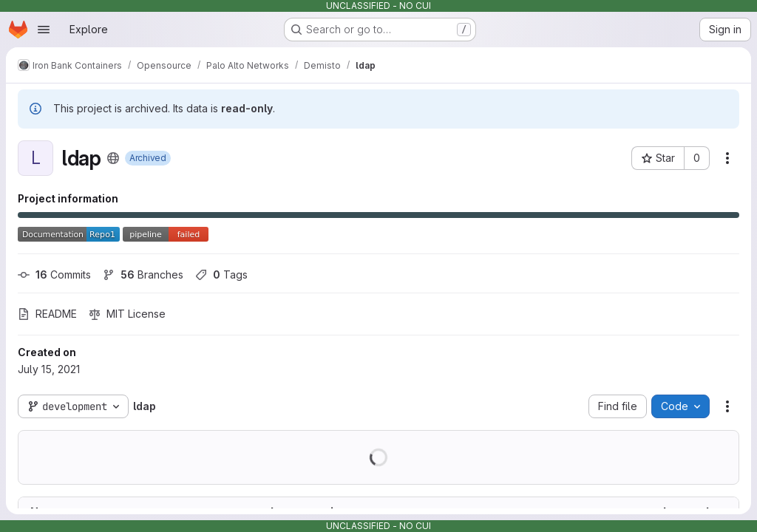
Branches (143, 274)
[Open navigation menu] (44, 30)
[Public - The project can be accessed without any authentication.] (113, 158)
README (47, 314)
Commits (54, 274)
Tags (221, 274)
